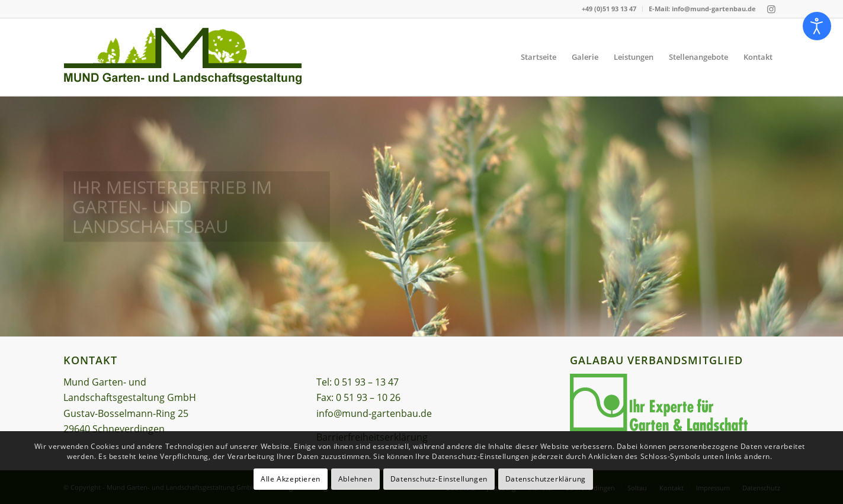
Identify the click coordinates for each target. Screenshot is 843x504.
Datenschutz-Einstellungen (439, 479)
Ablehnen (355, 479)
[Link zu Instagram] (771, 9)
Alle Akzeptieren (291, 479)
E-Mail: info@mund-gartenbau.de (702, 9)
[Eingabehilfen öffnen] (817, 26)
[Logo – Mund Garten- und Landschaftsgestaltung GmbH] (183, 57)
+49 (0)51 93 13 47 (609, 9)
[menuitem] (609, 9)
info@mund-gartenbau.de (374, 413)
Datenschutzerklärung (546, 479)
